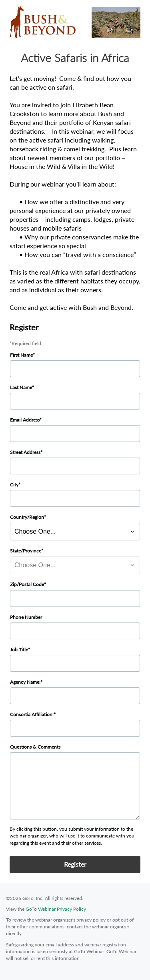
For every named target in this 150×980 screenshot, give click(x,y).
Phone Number (26, 617)
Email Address (25, 420)
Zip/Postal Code (27, 584)
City (14, 485)
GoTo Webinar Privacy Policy (56, 909)
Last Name (21, 387)
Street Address (25, 452)
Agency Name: (25, 682)
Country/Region (27, 517)
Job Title (19, 650)
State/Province (26, 551)
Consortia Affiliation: (32, 714)
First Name (21, 355)
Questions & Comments (35, 747)
